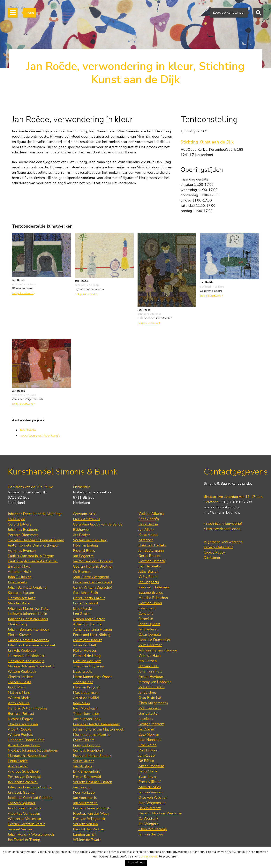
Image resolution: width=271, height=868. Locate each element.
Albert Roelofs (20, 729)
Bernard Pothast (21, 714)
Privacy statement (218, 547)
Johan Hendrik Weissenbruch (31, 835)
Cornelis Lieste (20, 682)
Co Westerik (148, 819)
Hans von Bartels (152, 545)
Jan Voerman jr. (85, 798)
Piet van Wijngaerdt (89, 819)
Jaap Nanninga (150, 740)
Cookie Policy (214, 552)
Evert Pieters (84, 740)
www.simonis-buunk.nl (222, 507)
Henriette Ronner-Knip (26, 740)
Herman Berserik (152, 561)
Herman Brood (150, 603)
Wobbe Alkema (151, 514)
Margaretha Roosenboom (28, 756)
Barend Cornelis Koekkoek (29, 640)
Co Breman (82, 572)
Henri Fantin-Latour (89, 598)
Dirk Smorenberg (87, 771)
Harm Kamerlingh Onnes (93, 677)
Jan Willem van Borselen (93, 561)
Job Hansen (148, 661)
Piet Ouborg (148, 750)
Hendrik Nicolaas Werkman (160, 813)
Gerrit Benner (150, 556)
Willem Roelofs (20, 735)
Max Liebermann (86, 693)
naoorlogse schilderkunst (40, 435)
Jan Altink (146, 529)
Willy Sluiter (83, 761)
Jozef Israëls (17, 582)
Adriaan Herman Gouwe (158, 650)
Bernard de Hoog (87, 656)
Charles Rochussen (23, 724)
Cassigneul (147, 608)
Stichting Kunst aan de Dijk (207, 142)
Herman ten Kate (22, 598)
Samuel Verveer (21, 829)
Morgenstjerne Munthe (92, 735)
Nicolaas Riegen (20, 719)
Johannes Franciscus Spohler (30, 787)
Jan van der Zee (151, 834)
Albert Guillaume (87, 624)
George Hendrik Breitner (93, 566)
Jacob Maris (17, 687)
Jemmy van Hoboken (155, 682)
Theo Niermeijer (86, 714)
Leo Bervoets (149, 566)
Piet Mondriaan (85, 708)
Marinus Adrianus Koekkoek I (31, 666)
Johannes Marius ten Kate (28, 608)
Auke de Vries (150, 787)
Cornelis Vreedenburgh (92, 808)
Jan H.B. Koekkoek (22, 651)
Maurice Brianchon (153, 598)
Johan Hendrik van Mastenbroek (98, 729)
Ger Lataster (149, 713)
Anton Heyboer (151, 677)
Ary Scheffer (18, 766)
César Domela (150, 635)
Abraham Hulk (19, 572)
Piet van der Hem (87, 661)
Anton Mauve (19, 703)
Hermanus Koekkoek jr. (26, 661)
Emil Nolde (148, 745)
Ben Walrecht (150, 808)
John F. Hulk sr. (20, 577)
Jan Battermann (151, 550)
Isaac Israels (83, 672)
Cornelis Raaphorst (88, 750)
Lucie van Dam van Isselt (93, 582)
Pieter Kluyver (19, 635)
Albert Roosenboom (24, 745)
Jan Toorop (82, 787)
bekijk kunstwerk (23, 293)
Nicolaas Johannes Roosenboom (33, 750)
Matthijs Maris (19, 693)
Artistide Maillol (86, 698)
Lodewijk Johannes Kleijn (27, 614)
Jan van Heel (149, 666)
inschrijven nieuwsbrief (223, 524)
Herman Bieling (86, 545)
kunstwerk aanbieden (222, 529)
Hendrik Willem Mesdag (27, 708)
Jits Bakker (82, 535)
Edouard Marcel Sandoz (92, 756)
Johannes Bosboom (23, 530)
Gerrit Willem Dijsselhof (93, 587)
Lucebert (146, 719)
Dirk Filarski (82, 608)
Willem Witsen (85, 824)
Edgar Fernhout (86, 603)
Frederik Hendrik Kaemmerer (96, 724)
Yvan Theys (148, 776)
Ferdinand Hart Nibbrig (92, 635)
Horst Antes (148, 524)
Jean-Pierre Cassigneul (91, 577)
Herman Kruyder (86, 687)
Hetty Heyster (85, 651)
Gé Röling (146, 761)
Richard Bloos (84, 551)
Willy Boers (148, 577)
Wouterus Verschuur (25, 819)
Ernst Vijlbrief (150, 782)
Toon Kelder (83, 682)
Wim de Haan (150, 656)
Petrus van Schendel (24, 777)
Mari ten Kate (19, 603)
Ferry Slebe (148, 771)
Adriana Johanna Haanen (92, 629)
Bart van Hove (19, 566)
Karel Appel (148, 535)
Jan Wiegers (148, 824)
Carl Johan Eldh (85, 593)
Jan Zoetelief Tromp (24, 840)
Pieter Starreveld (87, 777)
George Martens (152, 724)
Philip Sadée (18, 761)
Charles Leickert (21, 677)
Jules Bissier (148, 571)
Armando (146, 540)
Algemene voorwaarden (223, 542)
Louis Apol (16, 519)
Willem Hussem (152, 687)
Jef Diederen (148, 629)
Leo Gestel (82, 614)
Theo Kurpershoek (153, 703)
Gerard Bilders (19, 524)
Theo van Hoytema (88, 666)
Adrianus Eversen (22, 551)
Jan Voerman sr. (85, 803)
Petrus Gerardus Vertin (26, 824)
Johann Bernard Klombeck (28, 629)
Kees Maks (81, 703)
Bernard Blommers (23, 535)
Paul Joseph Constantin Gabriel (33, 561)
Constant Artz (84, 514)
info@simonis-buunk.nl (222, 512)
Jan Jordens (147, 692)
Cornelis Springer (22, 803)
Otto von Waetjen (153, 798)
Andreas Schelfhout (24, 771)
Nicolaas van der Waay (91, 813)
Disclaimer (212, 558)
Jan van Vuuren (151, 792)
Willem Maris (19, 698)
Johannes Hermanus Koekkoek (32, 645)
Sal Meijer (147, 729)
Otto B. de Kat (150, 698)
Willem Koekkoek (22, 672)
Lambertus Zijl (85, 835)
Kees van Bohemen (154, 587)
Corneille (146, 619)
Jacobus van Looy (87, 719)
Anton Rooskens (151, 766)
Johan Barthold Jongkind (27, 587)
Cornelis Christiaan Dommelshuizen (36, 540)
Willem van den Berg (90, 540)
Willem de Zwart (87, 840)
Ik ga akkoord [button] (136, 862)
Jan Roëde (28, 430)
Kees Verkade (84, 792)
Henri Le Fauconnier (154, 640)
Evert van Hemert (87, 640)
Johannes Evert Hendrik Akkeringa (35, 514)
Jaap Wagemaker (152, 803)
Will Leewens (150, 708)
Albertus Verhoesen (24, 813)
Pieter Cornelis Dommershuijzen (34, 545)
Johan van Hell (85, 645)
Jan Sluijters (83, 766)
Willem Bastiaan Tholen (93, 782)
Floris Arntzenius (87, 519)
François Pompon (87, 745)
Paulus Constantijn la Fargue (31, 556)
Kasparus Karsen (21, 593)
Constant (146, 614)
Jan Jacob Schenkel (23, 782)
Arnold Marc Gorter (89, 619)
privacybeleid (150, 857)
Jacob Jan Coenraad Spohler (30, 798)
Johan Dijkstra (149, 624)
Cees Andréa (149, 519)
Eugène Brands (151, 592)
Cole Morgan (149, 734)
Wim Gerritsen (150, 645)
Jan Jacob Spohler (22, 792)
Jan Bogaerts (83, 556)
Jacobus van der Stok (25, 808)
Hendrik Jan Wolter (89, 829)
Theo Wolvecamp (153, 829)
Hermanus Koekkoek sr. (26, 656)
